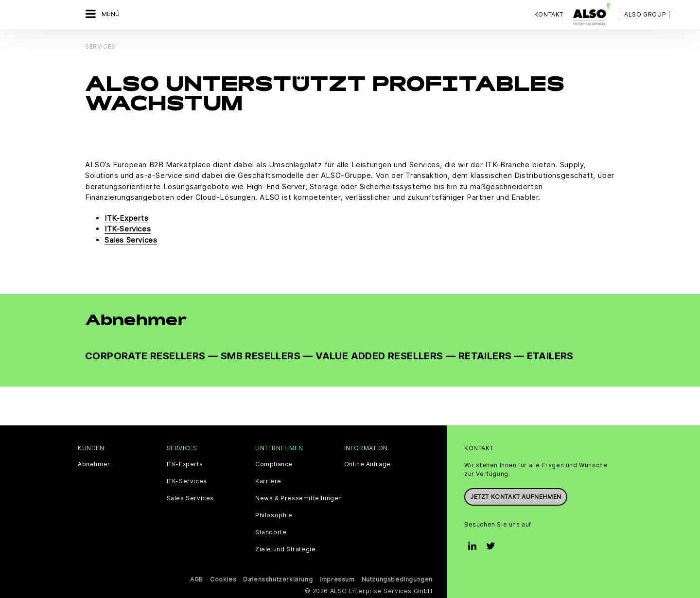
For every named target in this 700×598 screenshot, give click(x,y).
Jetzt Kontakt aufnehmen (516, 497)
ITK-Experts (127, 218)
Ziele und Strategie (285, 549)
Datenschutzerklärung (278, 579)
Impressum (337, 579)
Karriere (268, 481)
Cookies (223, 579)
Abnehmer (94, 464)
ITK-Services (128, 229)
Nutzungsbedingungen (397, 579)
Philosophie (274, 515)
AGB (197, 579)
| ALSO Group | (645, 14)
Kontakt (549, 14)
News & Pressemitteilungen (299, 498)
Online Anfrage (367, 464)
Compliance (274, 464)
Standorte (271, 532)
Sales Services (131, 240)
